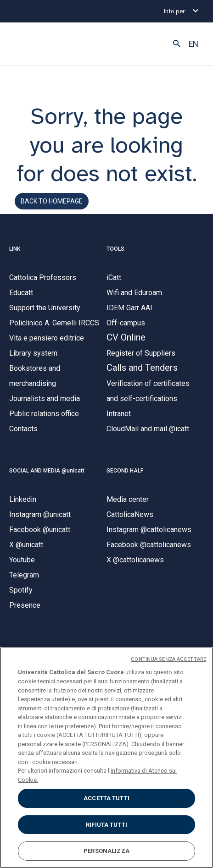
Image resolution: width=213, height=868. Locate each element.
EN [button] (193, 44)
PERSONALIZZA (106, 851)
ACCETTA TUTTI (106, 798)
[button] (177, 44)
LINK (15, 249)
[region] (106, 758)
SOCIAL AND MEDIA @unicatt (47, 471)
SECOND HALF (125, 471)
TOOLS (115, 249)
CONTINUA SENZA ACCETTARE (168, 659)
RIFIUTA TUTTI (106, 825)
